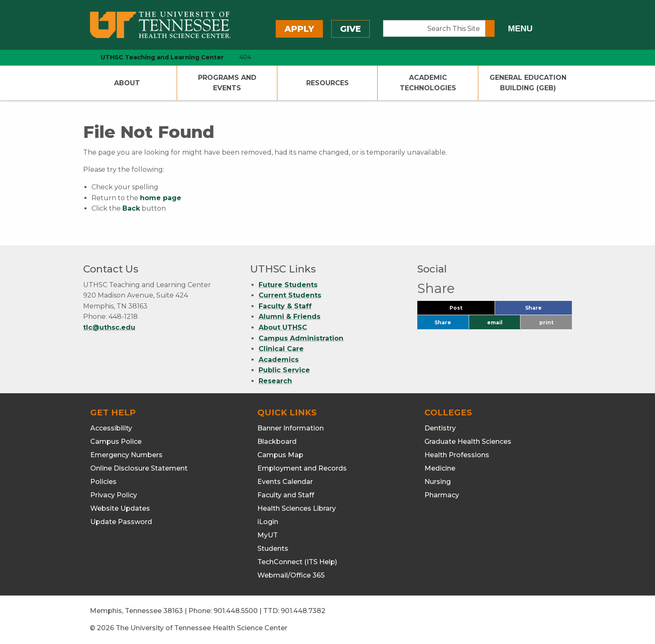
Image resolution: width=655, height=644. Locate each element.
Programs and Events (227, 83)
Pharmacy (442, 495)
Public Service (284, 370)
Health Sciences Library (297, 508)
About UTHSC (283, 327)
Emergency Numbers (126, 455)
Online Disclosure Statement (139, 468)
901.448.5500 (236, 611)
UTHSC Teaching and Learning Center (162, 57)
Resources (327, 83)
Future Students (288, 285)
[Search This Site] (434, 28)
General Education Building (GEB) (528, 83)
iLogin (268, 522)
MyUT (268, 535)
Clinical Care (281, 349)
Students (273, 549)
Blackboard (277, 442)
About (127, 83)
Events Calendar (285, 482)
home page (161, 198)
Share (547, 310)
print (546, 322)
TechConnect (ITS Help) (297, 562)
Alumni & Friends (289, 317)
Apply (299, 29)
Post (466, 310)
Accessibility (111, 428)
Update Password (121, 522)
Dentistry (440, 428)
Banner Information (291, 428)
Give (350, 29)
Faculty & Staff (285, 306)
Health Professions (457, 455)
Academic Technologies (428, 83)
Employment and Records (302, 468)
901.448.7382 (303, 611)
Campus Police (116, 442)
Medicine (440, 468)
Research (275, 381)
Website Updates (120, 508)
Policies (103, 482)
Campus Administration (301, 338)
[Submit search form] (490, 28)
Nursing (438, 482)
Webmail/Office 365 (291, 575)
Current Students (290, 295)
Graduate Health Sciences (468, 442)
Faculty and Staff (286, 495)
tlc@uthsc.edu (109, 327)
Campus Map (280, 455)
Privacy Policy (114, 495)
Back (131, 208)
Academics (279, 360)
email (495, 322)
